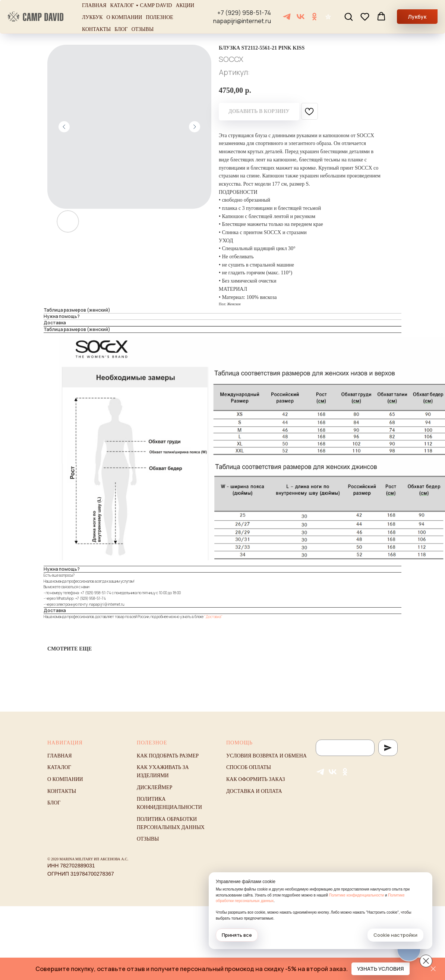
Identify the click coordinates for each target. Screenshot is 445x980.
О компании (124, 17)
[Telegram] (287, 17)
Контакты (96, 29)
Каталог (122, 5)
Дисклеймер (154, 787)
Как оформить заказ (256, 779)
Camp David (156, 5)
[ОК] (314, 17)
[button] (348, 16)
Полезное (160, 17)
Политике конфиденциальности (356, 895)
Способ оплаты (249, 767)
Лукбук (92, 17)
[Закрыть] (433, 969)
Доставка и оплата (254, 791)
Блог (121, 29)
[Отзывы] (328, 17)
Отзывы (143, 29)
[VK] (301, 17)
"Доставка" (213, 617)
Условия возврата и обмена (266, 756)
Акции (185, 5)
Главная (94, 5)
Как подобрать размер (168, 756)
